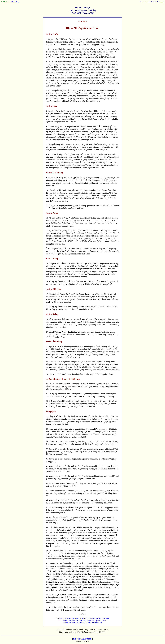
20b (73, 622)
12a (66, 620)
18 (64, 622)
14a (81, 620)
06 (83, 618)
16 (90, 620)
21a (77, 622)
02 (63, 618)
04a (74, 618)
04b (77, 618)
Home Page (15, 2)
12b (70, 620)
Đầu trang (99, 622)
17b (97, 620)
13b (77, 620)
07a (86, 618)
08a (93, 618)
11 (63, 620)
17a (93, 620)
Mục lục (91, 622)
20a (70, 622)
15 (87, 620)
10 (61, 620)
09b (107, 618)
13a (74, 620)
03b (70, 618)
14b (84, 620)
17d (104, 620)
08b (97, 618)
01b (60, 618)
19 (67, 622)
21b (81, 622)
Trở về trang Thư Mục (82, 639)
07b (90, 618)
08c (100, 618)
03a (67, 618)
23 (86, 622)
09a (104, 618)
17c (100, 620)
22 (84, 622)
